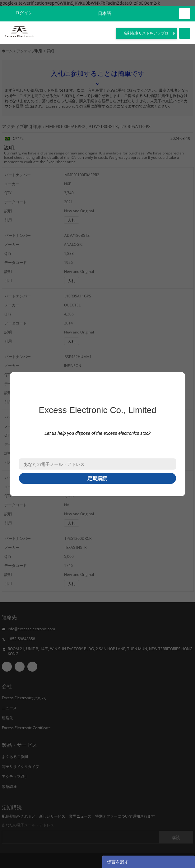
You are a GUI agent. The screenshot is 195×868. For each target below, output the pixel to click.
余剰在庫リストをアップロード (150, 33)
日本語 (104, 14)
